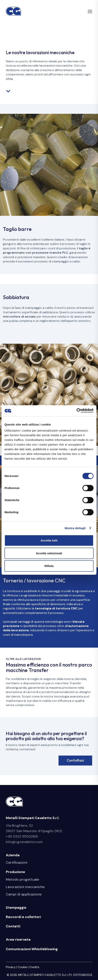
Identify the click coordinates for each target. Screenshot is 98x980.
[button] (90, 11)
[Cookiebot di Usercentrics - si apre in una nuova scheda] (77, 411)
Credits (34, 967)
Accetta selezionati (49, 553)
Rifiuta (49, 566)
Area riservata (18, 939)
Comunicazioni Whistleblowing (32, 949)
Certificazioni (17, 863)
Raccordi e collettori (23, 917)
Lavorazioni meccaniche (25, 887)
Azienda (13, 855)
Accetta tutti (49, 540)
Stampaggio (16, 908)
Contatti (13, 926)
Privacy (11, 967)
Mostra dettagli (75, 528)
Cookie (22, 967)
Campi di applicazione (24, 894)
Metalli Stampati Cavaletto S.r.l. (33, 818)
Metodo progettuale (22, 879)
